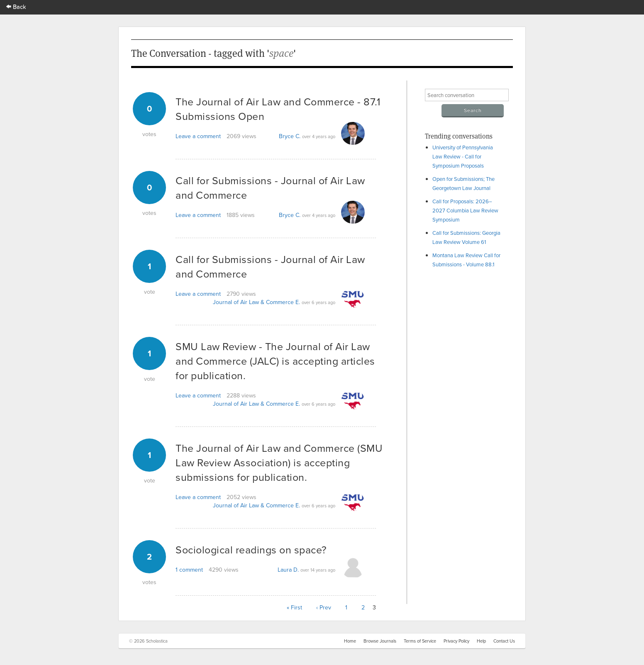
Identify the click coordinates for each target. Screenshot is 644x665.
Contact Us (504, 641)
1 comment (189, 570)
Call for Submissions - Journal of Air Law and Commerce (270, 188)
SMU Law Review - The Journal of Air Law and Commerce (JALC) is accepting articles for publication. (275, 361)
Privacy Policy (456, 641)
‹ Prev (324, 607)
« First (294, 607)
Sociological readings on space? (251, 549)
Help (481, 641)
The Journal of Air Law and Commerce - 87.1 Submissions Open (278, 109)
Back (16, 6)
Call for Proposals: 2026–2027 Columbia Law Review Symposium (465, 210)
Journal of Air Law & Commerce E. (256, 302)
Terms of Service (420, 641)
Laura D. (288, 570)
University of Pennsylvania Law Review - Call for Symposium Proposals (463, 156)
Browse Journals (380, 641)
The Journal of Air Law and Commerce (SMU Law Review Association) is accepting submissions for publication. (279, 462)
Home (350, 641)
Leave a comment (198, 136)
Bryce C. (290, 136)
